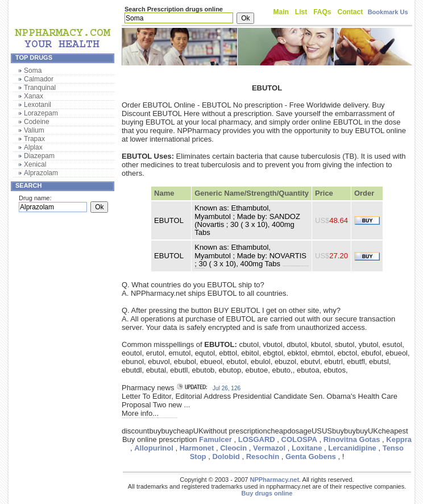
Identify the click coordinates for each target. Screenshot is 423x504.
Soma (33, 71)
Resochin (263, 457)
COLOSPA (299, 439)
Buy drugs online (267, 493)
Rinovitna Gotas (352, 439)
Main (281, 12)
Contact (351, 12)
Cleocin (233, 448)
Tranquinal (40, 88)
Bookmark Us (388, 12)
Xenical (35, 164)
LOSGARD (257, 439)
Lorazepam (41, 113)
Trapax (34, 139)
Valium (34, 130)
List (301, 12)
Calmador (39, 79)
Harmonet (197, 448)
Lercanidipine (352, 448)
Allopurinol (154, 448)
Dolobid (226, 457)
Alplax (33, 147)
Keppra (399, 439)
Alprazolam (41, 173)
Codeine (37, 122)
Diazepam (39, 156)
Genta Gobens (311, 457)
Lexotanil (38, 105)
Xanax (34, 96)
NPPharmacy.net (274, 480)
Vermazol (269, 448)
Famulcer (215, 439)
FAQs (322, 12)
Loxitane (307, 448)
